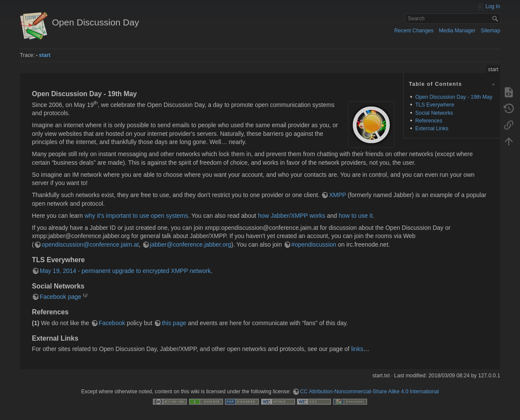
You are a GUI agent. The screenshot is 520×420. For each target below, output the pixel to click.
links (357, 349)
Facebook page (61, 297)
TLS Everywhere (435, 105)
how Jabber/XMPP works (291, 216)
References (429, 121)
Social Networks (434, 113)
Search (496, 19)
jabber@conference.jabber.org (191, 244)
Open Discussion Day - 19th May (454, 97)
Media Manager (457, 31)
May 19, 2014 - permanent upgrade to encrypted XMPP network (125, 271)
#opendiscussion (314, 244)
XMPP (337, 195)
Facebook (112, 323)
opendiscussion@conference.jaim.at (90, 244)
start (45, 55)
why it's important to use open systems (136, 216)
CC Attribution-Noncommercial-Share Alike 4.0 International (370, 392)
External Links (432, 129)
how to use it (356, 216)
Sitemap (490, 31)
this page (174, 323)
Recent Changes (414, 31)
